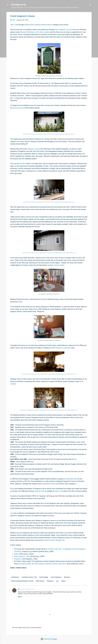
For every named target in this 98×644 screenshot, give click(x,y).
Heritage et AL (19, 5)
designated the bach (49, 484)
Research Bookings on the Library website (35, 32)
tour (57, 581)
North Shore (40, 581)
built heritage (44, 577)
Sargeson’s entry (33, 149)
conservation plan (71, 479)
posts (21, 108)
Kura (12, 513)
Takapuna (50, 581)
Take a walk (14, 25)
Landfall (13, 384)
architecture (15, 577)
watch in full (59, 491)
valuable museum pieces (56, 265)
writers (63, 581)
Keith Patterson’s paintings (61, 348)
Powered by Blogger (49, 639)
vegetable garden (19, 164)
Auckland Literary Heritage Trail (54, 540)
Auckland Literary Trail (29, 577)
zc (19, 589)
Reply (20, 597)
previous (16, 108)
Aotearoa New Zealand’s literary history (38, 25)
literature (67, 577)
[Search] (90, 5)
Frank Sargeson (56, 577)
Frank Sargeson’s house (63, 30)
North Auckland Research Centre (22, 581)
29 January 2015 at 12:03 (27, 589)
